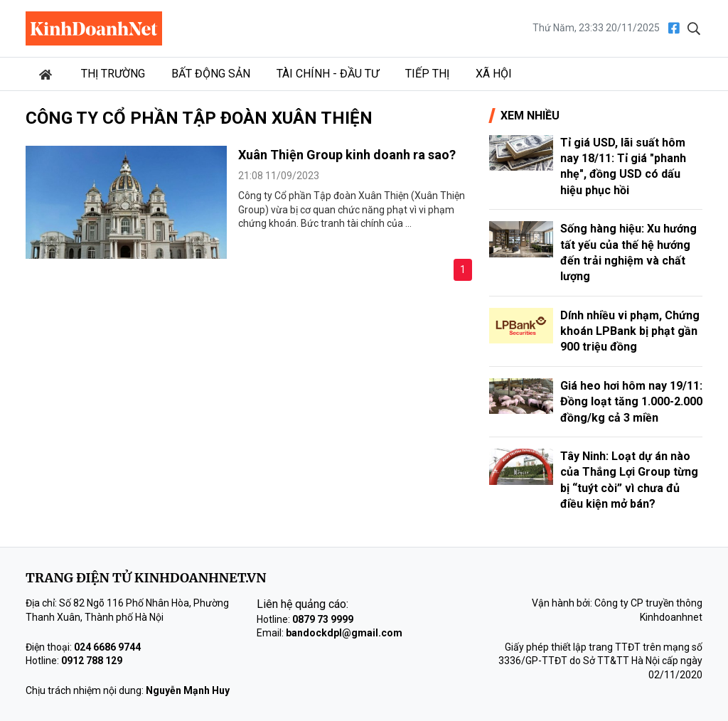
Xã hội (494, 74)
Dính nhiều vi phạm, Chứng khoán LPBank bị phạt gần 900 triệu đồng (630, 331)
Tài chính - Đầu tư (328, 74)
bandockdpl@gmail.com (344, 633)
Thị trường (113, 74)
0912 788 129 (92, 661)
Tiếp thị (427, 74)
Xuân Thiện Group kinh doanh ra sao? (347, 155)
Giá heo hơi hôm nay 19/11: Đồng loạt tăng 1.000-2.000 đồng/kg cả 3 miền (631, 402)
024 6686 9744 (107, 647)
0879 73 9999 (323, 619)
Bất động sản (211, 74)
